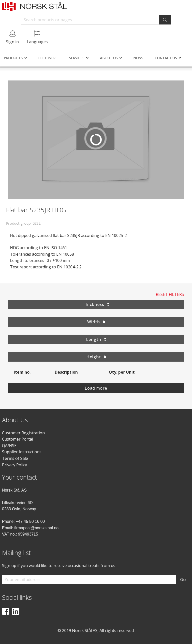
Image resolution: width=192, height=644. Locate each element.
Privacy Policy (14, 465)
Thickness (96, 304)
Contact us (166, 58)
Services (77, 58)
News (138, 58)
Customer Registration (23, 433)
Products (13, 58)
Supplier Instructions (22, 452)
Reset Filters (170, 294)
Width (96, 322)
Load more (96, 388)
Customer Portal (17, 439)
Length (96, 339)
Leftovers (48, 58)
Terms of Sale (15, 458)
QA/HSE (9, 446)
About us (109, 58)
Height (96, 357)
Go (183, 580)
